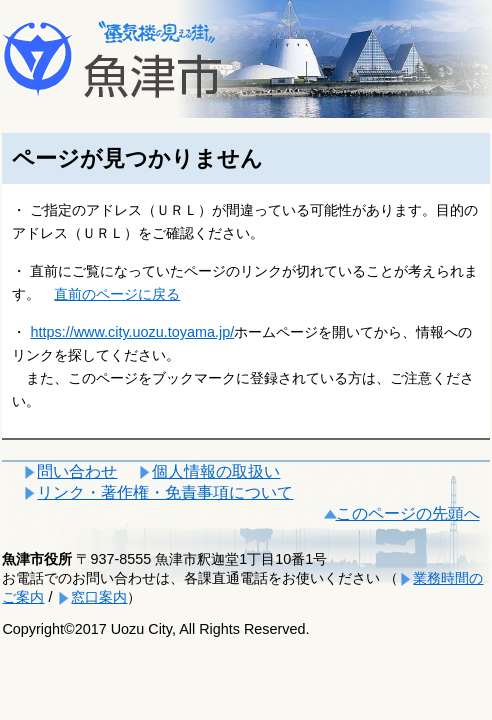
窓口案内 (99, 597)
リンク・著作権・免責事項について (165, 492)
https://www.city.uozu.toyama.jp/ (132, 332)
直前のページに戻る (117, 294)
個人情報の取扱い (216, 471)
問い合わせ (77, 471)
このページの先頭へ (408, 513)
